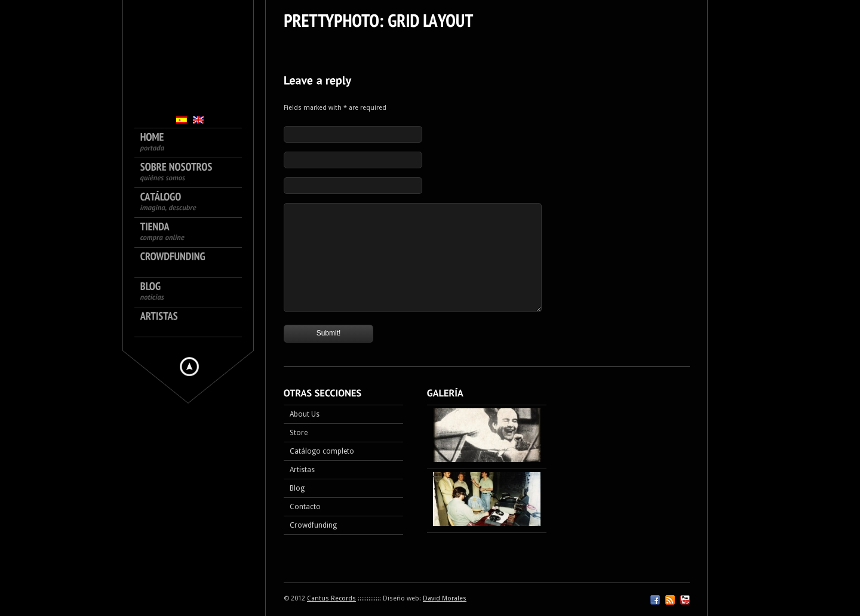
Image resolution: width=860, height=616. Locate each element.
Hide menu (189, 366)
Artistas (302, 470)
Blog (297, 488)
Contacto (305, 507)
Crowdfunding (313, 525)
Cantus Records (331, 598)
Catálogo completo (322, 451)
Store (299, 433)
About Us (305, 414)
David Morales (445, 598)
